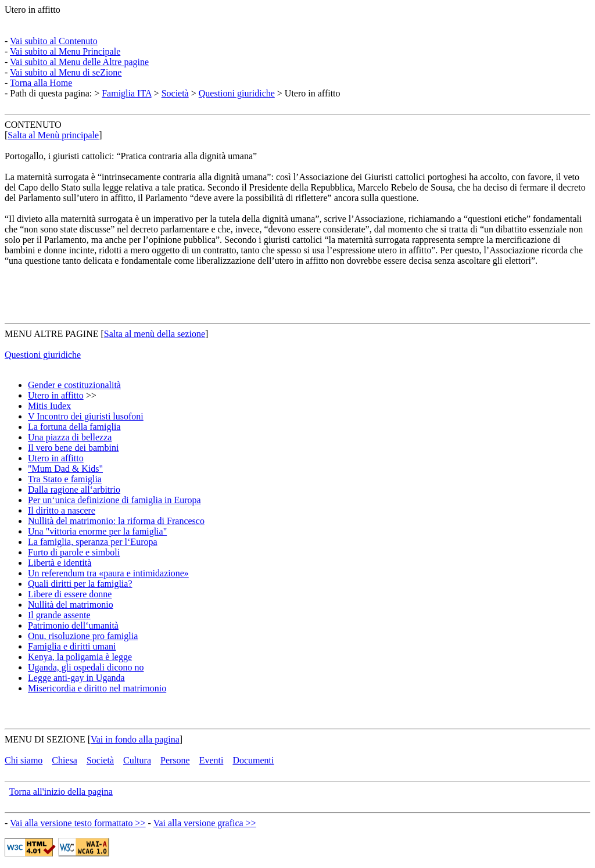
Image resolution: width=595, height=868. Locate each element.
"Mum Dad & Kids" (65, 469)
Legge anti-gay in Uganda (76, 678)
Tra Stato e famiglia (65, 479)
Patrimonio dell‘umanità (73, 625)
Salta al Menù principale (53, 135)
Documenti (253, 760)
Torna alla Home (41, 83)
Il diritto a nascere (62, 510)
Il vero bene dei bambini (73, 448)
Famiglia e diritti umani (72, 646)
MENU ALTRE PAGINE (52, 334)
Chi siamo (24, 760)
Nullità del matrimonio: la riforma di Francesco (116, 521)
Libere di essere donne (70, 594)
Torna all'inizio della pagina (61, 792)
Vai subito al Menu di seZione (66, 72)
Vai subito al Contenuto (54, 41)
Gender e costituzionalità (74, 385)
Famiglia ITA (126, 93)
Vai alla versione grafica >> (205, 823)
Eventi (212, 760)
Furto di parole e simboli (74, 552)
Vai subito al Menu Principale (65, 51)
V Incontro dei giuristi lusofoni (86, 416)
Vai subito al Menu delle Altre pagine (79, 62)
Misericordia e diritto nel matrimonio (97, 688)
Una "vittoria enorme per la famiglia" (97, 531)
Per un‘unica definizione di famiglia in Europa (114, 500)
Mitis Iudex (49, 406)
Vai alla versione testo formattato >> (78, 823)
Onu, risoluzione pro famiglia (83, 636)
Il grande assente (59, 615)
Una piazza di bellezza (70, 437)
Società (175, 93)
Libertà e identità (60, 563)
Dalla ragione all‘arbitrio (74, 489)
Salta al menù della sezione (155, 334)
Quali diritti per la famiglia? (80, 584)
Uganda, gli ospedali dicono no (86, 667)
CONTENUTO (33, 125)
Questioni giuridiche (237, 93)
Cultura (137, 760)
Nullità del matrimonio (71, 605)
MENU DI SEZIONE (45, 739)
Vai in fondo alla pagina (135, 739)
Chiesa (64, 760)
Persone (175, 760)
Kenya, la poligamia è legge (80, 657)
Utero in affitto (33, 10)
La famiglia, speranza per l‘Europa (93, 542)
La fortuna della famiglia (74, 427)
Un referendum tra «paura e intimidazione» (108, 573)
